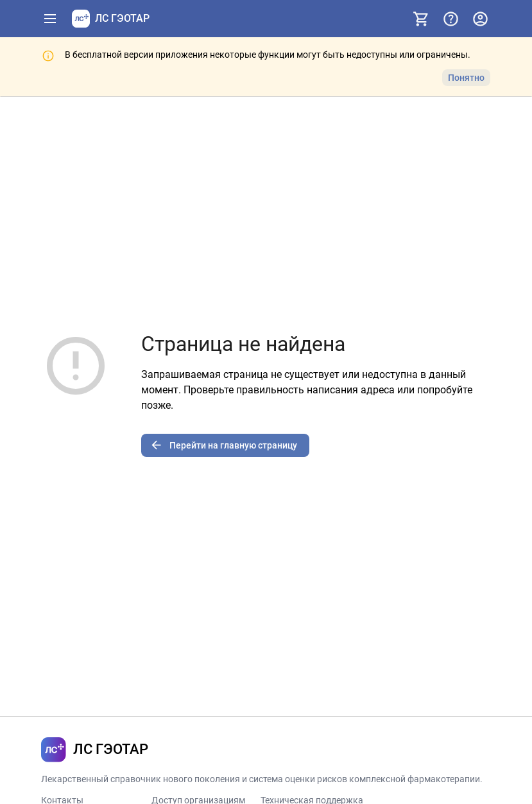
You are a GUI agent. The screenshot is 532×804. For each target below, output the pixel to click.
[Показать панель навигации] (50, 19)
